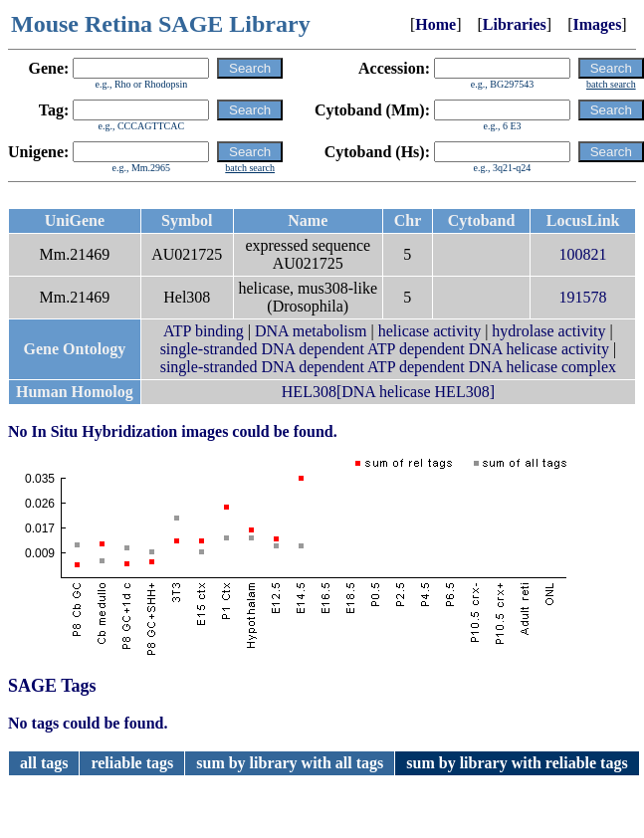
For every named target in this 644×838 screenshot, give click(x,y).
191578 (583, 297)
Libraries (515, 24)
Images (597, 24)
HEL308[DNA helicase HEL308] (388, 392)
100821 (583, 254)
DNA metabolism (311, 331)
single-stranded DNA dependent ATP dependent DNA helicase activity (385, 349)
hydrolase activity (548, 331)
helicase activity (430, 331)
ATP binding (204, 331)
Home (435, 24)
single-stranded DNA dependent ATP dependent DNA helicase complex (388, 367)
